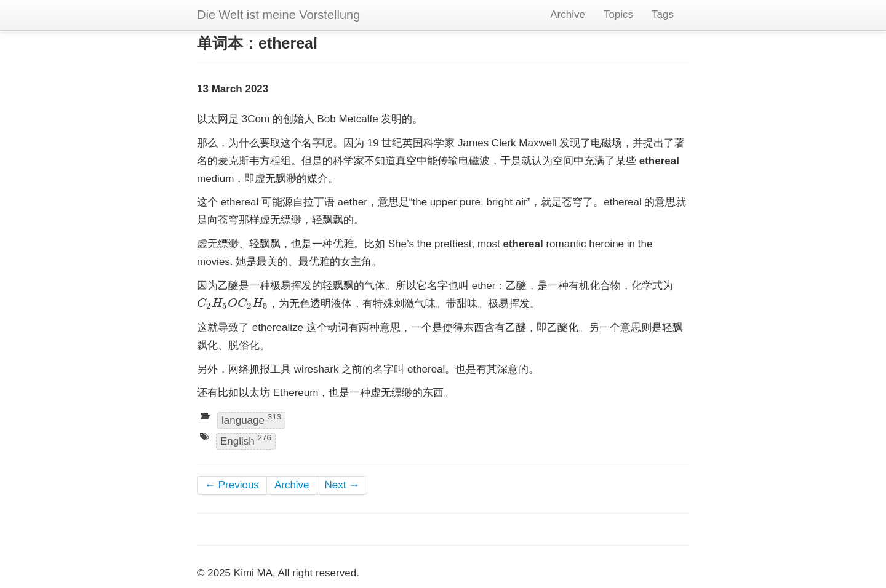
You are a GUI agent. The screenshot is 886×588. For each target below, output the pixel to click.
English (246, 440)
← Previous (232, 485)
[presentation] (233, 304)
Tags (663, 14)
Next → (342, 485)
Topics (618, 14)
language (251, 419)
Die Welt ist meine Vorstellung (278, 15)
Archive (568, 14)
